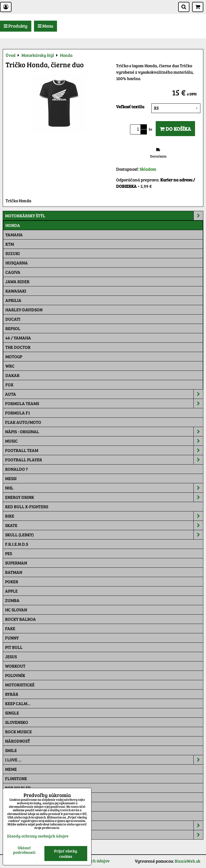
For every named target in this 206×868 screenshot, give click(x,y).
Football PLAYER (104, 460)
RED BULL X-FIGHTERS (27, 506)
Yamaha (14, 235)
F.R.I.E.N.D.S (17, 544)
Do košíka (175, 129)
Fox (9, 385)
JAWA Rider (17, 281)
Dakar (12, 375)
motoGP (14, 356)
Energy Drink (104, 497)
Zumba (12, 600)
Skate (104, 525)
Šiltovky (104, 825)
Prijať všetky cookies (66, 854)
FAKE (10, 628)
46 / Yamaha (18, 338)
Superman (16, 563)
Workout (15, 666)
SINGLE (12, 713)
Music (104, 441)
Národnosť (18, 741)
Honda (13, 225)
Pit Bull (14, 647)
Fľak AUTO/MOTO (23, 422)
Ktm (10, 244)
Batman (14, 572)
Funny (12, 638)
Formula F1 (18, 413)
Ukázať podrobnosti (24, 850)
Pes (9, 553)
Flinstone (16, 778)
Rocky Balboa (20, 619)
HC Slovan (16, 610)
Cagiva (13, 272)
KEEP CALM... (18, 703)
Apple (11, 591)
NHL (104, 488)
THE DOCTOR (18, 347)
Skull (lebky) (104, 535)
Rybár (12, 694)
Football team (104, 450)
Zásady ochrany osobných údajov (38, 836)
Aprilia (13, 300)
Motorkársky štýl (104, 216)
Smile (11, 750)
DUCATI (13, 319)
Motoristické (20, 685)
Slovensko (17, 722)
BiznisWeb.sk (188, 861)
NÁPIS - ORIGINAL (104, 432)
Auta (104, 394)
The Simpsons (19, 797)
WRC (10, 366)
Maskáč (14, 816)
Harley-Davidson (24, 310)
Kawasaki (16, 291)
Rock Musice (18, 732)
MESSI (11, 478)
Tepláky (104, 835)
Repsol (13, 328)
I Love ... (104, 760)
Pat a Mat (15, 807)
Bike (104, 516)
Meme (11, 769)
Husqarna (17, 263)
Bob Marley (18, 788)
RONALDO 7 (16, 469)
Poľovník (15, 675)
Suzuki (13, 253)
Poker (12, 581)
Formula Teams (104, 403)
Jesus (11, 656)
